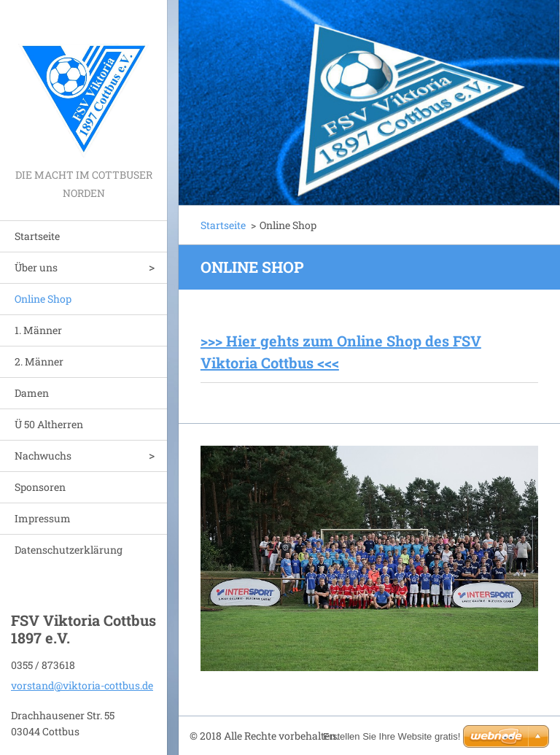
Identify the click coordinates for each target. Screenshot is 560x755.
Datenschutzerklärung (69, 550)
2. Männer (39, 361)
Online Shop (43, 299)
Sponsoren (40, 487)
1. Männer (38, 330)
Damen (32, 393)
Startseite (37, 236)
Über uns (36, 267)
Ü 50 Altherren (49, 424)
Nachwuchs (43, 456)
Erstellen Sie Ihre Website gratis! (392, 736)
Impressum (43, 518)
